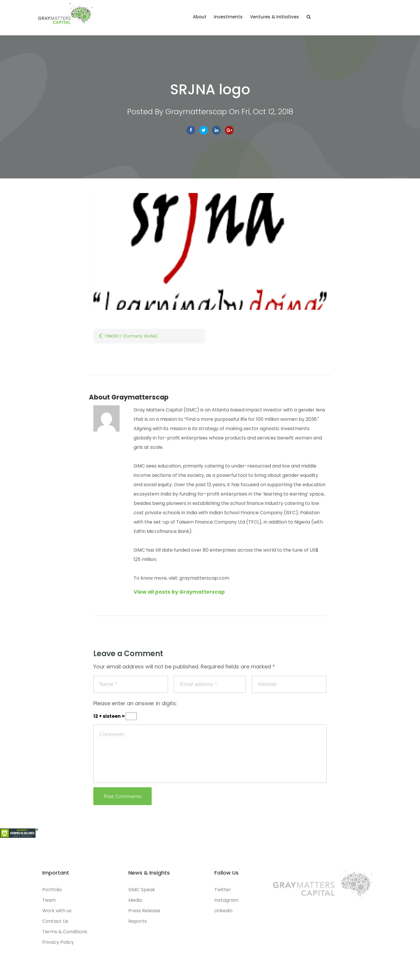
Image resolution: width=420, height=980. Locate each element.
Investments (295, 18)
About (267, 18)
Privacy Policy (58, 945)
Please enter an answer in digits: (135, 706)
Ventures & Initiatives (342, 18)
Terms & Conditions (65, 934)
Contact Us (55, 924)
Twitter (204, 133)
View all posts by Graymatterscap (181, 594)
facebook (191, 133)
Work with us (57, 913)
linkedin (216, 133)
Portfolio (52, 892)
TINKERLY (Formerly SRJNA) (131, 339)
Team (49, 903)
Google (229, 133)
